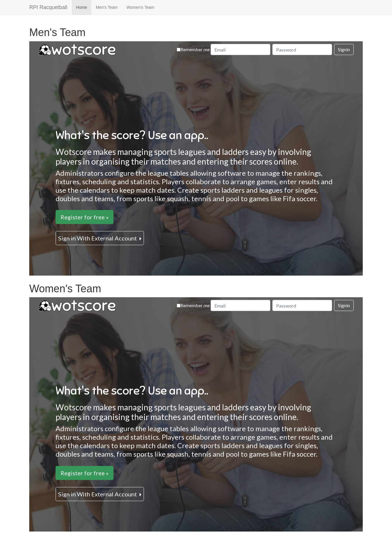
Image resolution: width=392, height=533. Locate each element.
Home (81, 7)
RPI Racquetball (48, 7)
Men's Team (107, 7)
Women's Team (140, 7)
